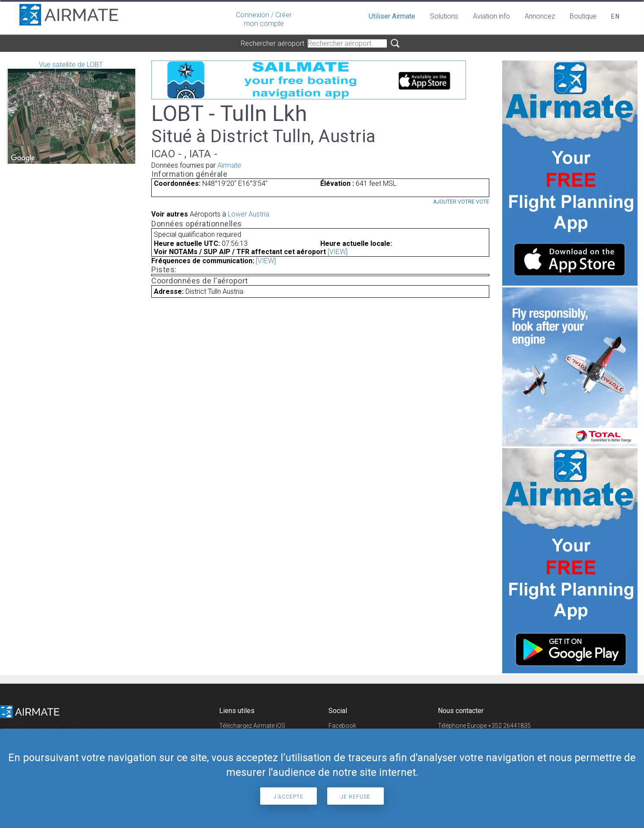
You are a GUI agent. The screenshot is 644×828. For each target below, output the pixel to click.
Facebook (342, 726)
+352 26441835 (509, 726)
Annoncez (540, 16)
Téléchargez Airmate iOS (252, 726)
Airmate (229, 165)
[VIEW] (338, 252)
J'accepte (289, 797)
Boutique (583, 16)
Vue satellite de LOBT (71, 112)
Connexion (253, 15)
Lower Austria (249, 214)
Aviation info (491, 16)
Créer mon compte (268, 19)
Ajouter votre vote (461, 202)
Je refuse (355, 797)
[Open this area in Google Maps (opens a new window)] (23, 158)
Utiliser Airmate (392, 16)
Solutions (444, 16)
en (616, 16)
